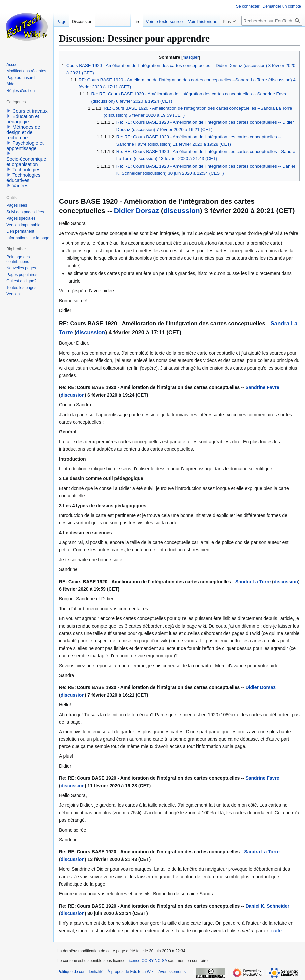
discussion (182, 210)
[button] (9, 111)
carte (277, 931)
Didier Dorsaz (137, 210)
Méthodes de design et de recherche (23, 132)
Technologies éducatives (23, 178)
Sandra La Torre (253, 582)
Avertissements (172, 972)
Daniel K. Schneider (267, 906)
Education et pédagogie (23, 119)
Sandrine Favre (262, 387)
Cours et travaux (30, 111)
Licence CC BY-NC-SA (147, 961)
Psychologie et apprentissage (25, 146)
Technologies (26, 170)
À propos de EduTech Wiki (131, 972)
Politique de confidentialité (80, 972)
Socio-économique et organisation (26, 162)
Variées (20, 186)
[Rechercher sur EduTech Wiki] (272, 21)
